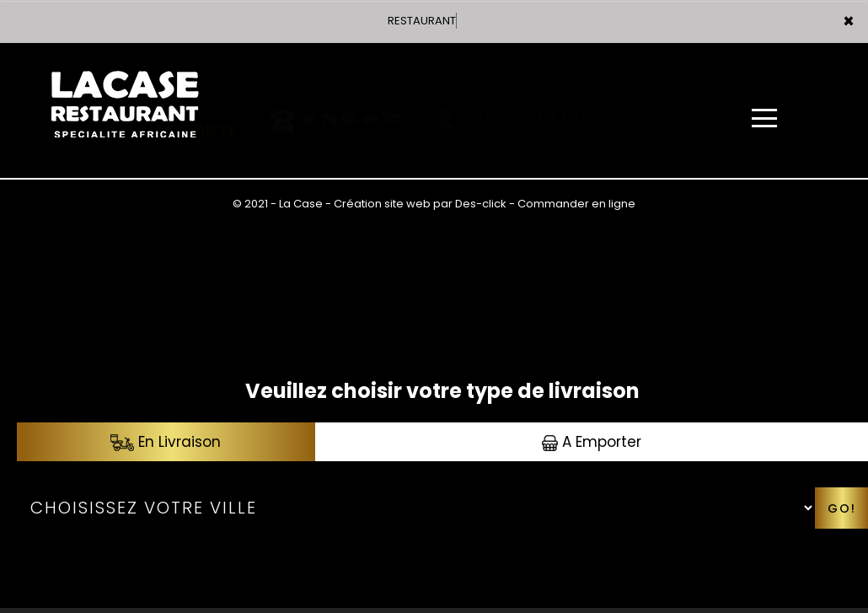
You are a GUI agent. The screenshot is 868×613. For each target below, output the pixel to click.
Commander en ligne (576, 204)
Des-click (481, 204)
